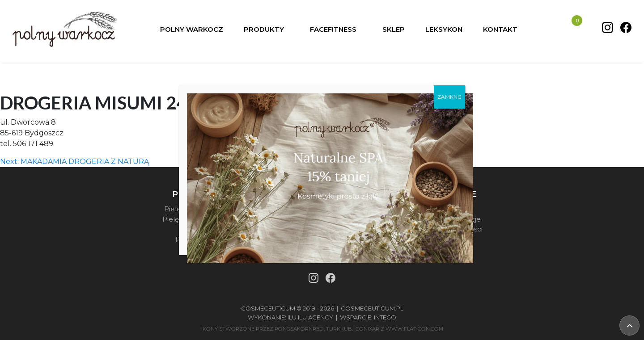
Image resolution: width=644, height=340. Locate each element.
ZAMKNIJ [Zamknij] (449, 96)
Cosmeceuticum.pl (372, 308)
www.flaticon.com (414, 329)
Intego (385, 317)
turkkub (339, 329)
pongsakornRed (299, 329)
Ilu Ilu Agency (310, 317)
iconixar (367, 329)
